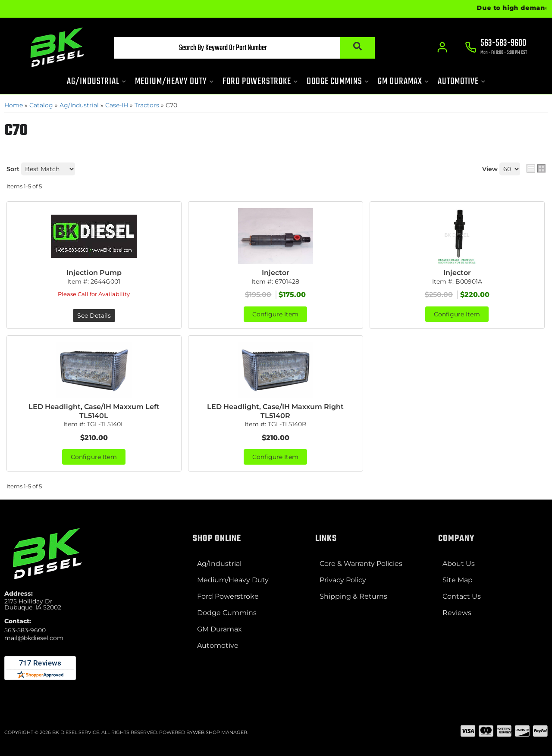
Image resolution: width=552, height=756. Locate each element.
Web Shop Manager (220, 732)
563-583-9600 (25, 630)
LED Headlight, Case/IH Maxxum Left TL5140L (94, 411)
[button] (245, 48)
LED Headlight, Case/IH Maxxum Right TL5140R (275, 411)
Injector (276, 273)
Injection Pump (94, 273)
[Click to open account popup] (442, 47)
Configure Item (275, 314)
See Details (94, 316)
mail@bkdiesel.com (34, 638)
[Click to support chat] (496, 48)
